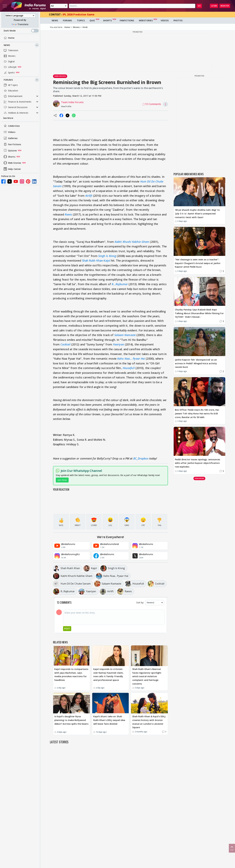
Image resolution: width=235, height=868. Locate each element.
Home (9, 38)
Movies (9, 56)
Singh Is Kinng (107, 256)
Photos (178, 20)
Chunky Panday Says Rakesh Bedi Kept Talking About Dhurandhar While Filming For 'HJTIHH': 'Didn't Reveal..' (199, 313)
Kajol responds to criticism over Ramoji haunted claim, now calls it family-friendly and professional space (108, 675)
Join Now (62, 480)
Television (11, 50)
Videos (9, 132)
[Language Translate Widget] (20, 16)
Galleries (10, 138)
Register (225, 6)
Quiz (92, 20)
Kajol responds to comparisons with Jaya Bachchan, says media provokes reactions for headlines (71, 675)
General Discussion (15, 107)
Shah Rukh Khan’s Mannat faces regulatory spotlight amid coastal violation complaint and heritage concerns (147, 676)
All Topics (10, 85)
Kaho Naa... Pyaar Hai (131, 359)
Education (11, 91)
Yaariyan (119, 344)
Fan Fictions (12, 144)
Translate (20, 24)
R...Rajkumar (120, 284)
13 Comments (152, 104)
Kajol (107, 261)
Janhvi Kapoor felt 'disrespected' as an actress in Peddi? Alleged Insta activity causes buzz (196, 363)
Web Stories (12, 163)
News (7, 45)
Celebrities (11, 126)
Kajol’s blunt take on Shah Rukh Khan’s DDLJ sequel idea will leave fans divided (109, 720)
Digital (9, 62)
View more (199, 478)
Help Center (12, 169)
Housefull (129, 368)
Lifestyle (10, 67)
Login (214, 6)
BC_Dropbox (141, 458)
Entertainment (13, 96)
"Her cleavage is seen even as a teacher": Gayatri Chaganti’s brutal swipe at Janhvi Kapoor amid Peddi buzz (198, 263)
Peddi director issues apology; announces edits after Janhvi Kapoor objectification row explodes (198, 463)
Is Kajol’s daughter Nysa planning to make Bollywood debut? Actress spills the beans (71, 720)
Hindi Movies (60, 76)
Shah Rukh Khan (92, 261)
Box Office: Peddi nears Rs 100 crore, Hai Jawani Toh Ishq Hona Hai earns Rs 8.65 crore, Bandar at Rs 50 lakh (197, 413)
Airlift (89, 196)
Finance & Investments (17, 102)
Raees (68, 214)
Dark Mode (21, 31)
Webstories (146, 20)
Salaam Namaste (125, 335)
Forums (8, 80)
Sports (9, 73)
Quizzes (10, 150)
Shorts (9, 157)
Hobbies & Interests (16, 113)
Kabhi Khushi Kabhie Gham (132, 242)
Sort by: (140, 602)
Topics (81, 20)
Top (232, 848)
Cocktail (65, 344)
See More (8, 118)
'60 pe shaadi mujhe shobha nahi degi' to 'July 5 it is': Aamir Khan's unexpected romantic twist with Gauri (197, 214)
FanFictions (127, 20)
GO (199, 6)
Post (67, 629)
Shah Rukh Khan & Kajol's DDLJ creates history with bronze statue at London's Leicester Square (149, 722)
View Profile (66, 106)
